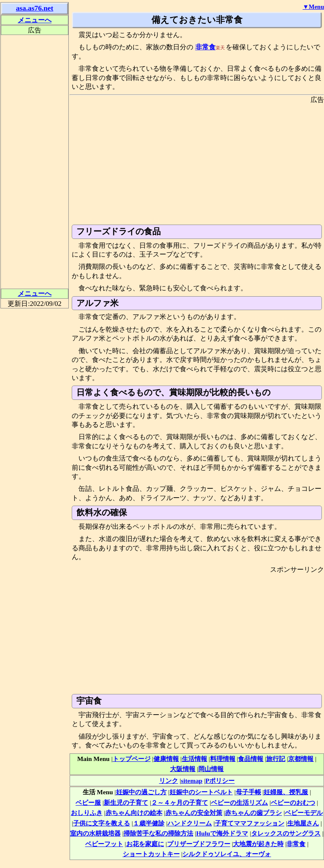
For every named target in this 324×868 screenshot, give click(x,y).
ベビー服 (88, 802)
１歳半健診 (149, 823)
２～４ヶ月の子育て (180, 802)
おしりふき (87, 813)
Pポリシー (220, 781)
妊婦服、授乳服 (286, 792)
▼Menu (313, 7)
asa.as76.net (35, 8)
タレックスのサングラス (286, 833)
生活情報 (194, 759)
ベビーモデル (304, 813)
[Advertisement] (197, 163)
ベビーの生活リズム (239, 802)
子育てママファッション (250, 823)
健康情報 (166, 759)
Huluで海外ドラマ (222, 833)
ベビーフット (104, 844)
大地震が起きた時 (258, 844)
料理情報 (223, 759)
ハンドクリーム (190, 823)
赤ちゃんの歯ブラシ (253, 813)
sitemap (192, 781)
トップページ (132, 759)
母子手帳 (248, 792)
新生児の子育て (126, 802)
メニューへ (35, 20)
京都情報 (301, 759)
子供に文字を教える (101, 823)
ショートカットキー (151, 854)
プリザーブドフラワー (199, 844)
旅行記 (276, 759)
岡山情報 (211, 769)
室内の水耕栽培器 (95, 833)
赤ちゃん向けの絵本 (134, 813)
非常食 (205, 47)
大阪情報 (183, 769)
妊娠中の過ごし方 (141, 792)
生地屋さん (303, 823)
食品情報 (251, 759)
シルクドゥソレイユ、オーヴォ (227, 854)
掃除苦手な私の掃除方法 (158, 833)
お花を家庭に (145, 844)
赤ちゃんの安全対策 (194, 813)
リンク (169, 781)
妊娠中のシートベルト (201, 792)
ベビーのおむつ (293, 802)
